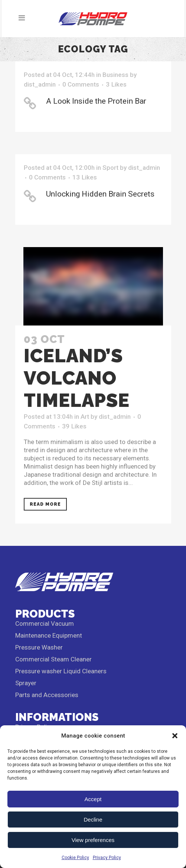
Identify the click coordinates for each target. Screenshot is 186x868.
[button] (175, 736)
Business (115, 75)
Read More (45, 504)
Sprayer (26, 683)
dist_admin (40, 84)
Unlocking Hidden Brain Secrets (100, 194)
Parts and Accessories (47, 695)
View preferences (93, 840)
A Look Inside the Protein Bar (96, 101)
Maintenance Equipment (49, 635)
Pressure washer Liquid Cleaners (61, 671)
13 (85, 177)
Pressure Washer (39, 647)
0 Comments (81, 84)
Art (85, 417)
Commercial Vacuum (45, 624)
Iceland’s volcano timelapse (77, 378)
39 (74, 426)
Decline (93, 820)
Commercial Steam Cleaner (53, 659)
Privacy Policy (107, 858)
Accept (93, 799)
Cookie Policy (75, 858)
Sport (110, 168)
